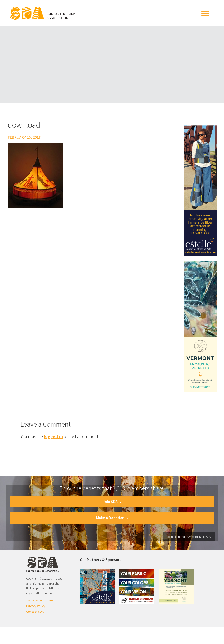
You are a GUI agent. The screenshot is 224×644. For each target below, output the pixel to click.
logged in (53, 436)
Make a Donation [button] (112, 518)
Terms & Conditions (40, 600)
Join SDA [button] (112, 502)
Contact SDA (35, 612)
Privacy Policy (36, 606)
